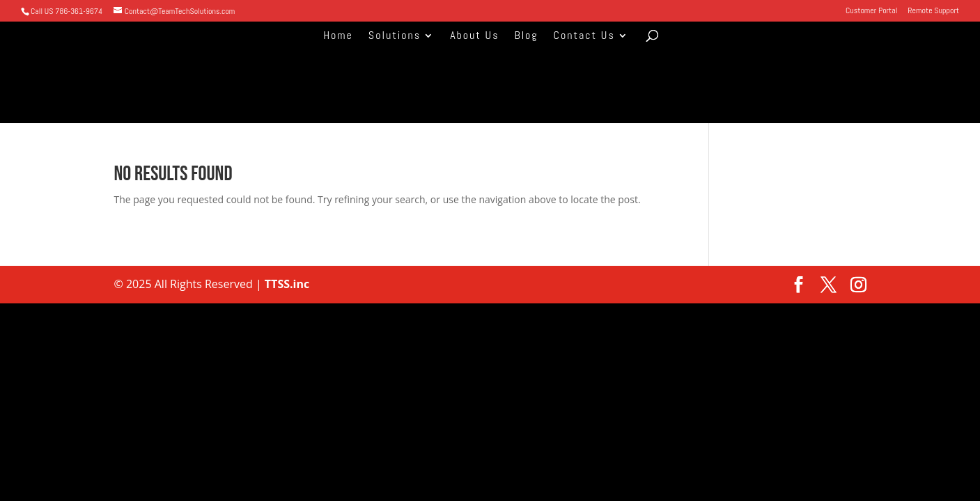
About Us (474, 37)
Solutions (395, 37)
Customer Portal (871, 11)
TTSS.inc (286, 284)
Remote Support (933, 11)
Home (338, 37)
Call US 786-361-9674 (67, 11)
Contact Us (584, 37)
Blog (526, 37)
